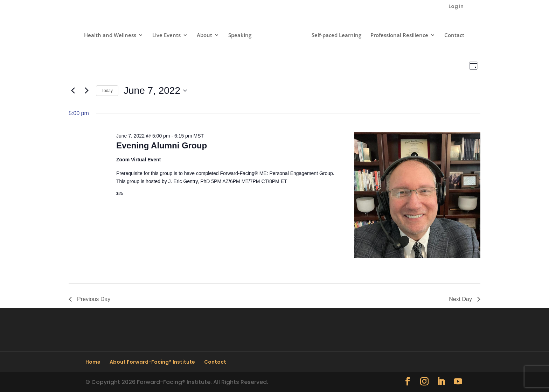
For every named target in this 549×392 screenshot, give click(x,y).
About (204, 36)
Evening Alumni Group (162, 145)
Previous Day (89, 299)
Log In (456, 7)
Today (107, 91)
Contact (454, 36)
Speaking (240, 36)
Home (93, 362)
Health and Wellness (110, 36)
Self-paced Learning (336, 36)
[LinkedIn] (441, 382)
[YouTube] (458, 382)
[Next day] (86, 91)
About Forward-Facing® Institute (152, 362)
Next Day (465, 299)
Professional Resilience (399, 36)
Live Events (166, 36)
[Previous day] (73, 91)
